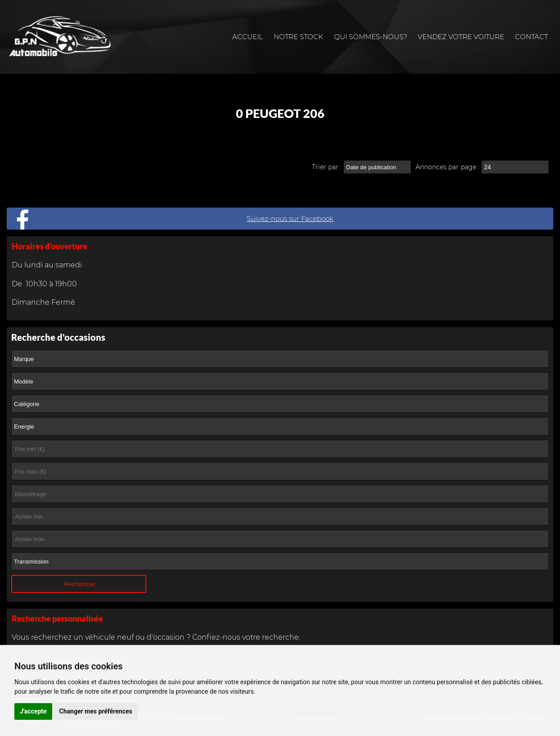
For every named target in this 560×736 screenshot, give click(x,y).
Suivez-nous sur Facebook (290, 219)
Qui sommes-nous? (370, 37)
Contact (531, 37)
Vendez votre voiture (461, 37)
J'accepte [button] (33, 711)
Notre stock (298, 37)
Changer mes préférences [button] (96, 711)
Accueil (248, 37)
